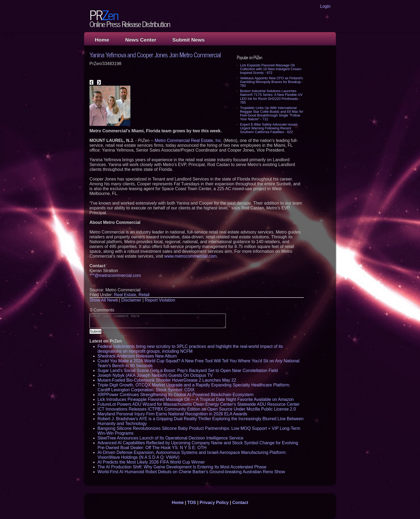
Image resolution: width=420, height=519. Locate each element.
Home (102, 40)
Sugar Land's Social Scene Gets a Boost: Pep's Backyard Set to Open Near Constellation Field (188, 371)
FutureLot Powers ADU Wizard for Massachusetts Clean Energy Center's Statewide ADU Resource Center (198, 404)
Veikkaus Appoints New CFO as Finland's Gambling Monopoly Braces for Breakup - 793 (271, 82)
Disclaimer (131, 300)
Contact (240, 503)
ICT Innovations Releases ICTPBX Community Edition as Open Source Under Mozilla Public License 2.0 (197, 409)
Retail (144, 295)
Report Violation (160, 300)
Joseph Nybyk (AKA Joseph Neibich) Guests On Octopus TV (155, 375)
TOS (192, 503)
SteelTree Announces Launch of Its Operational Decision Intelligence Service (170, 438)
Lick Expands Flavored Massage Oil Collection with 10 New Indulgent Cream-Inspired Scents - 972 (271, 69)
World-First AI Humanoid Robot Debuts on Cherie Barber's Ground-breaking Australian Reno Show (191, 472)
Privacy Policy (214, 503)
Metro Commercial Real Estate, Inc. (189, 140)
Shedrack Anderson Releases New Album (137, 356)
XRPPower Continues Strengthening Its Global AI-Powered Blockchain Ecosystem (176, 395)
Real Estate (125, 295)
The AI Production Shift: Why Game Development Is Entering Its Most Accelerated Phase (182, 467)
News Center (141, 40)
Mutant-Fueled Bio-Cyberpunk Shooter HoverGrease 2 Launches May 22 (167, 380)
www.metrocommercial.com (191, 256)
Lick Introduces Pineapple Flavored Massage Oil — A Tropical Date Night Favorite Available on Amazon (196, 399)
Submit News (189, 40)
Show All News (104, 300)
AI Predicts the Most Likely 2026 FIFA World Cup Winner (151, 462)
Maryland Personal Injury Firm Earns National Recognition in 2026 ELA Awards (172, 414)
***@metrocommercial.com (115, 275)
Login (325, 6)
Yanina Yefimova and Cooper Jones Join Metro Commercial (155, 54)
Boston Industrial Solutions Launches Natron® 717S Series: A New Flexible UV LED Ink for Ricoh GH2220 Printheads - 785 (271, 97)
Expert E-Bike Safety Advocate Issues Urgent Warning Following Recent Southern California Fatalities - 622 (269, 128)
